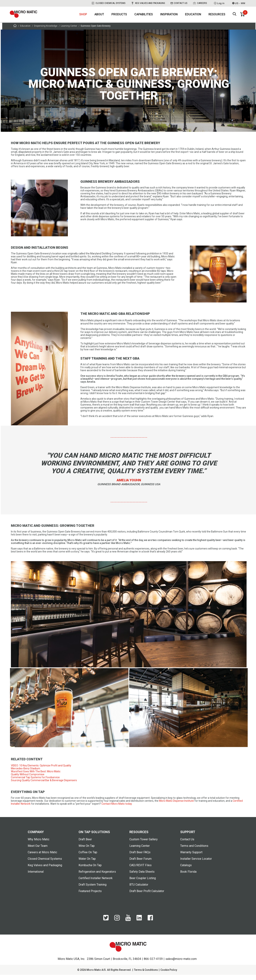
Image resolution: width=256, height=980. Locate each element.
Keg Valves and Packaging (148, 3)
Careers (200, 3)
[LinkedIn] (139, 925)
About (99, 17)
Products (119, 17)
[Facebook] (150, 925)
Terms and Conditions (194, 851)
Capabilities (144, 17)
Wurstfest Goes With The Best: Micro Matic (36, 777)
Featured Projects (90, 896)
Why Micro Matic (39, 845)
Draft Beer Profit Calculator (147, 896)
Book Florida (188, 877)
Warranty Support (191, 858)
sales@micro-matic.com (181, 964)
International (36, 877)
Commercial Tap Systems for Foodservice (35, 783)
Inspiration (169, 17)
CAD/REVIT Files (140, 871)
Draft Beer (85, 845)
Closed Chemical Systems (108, 3)
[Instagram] (117, 925)
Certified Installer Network (96, 883)
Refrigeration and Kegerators (97, 877)
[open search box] (235, 17)
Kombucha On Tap (90, 871)
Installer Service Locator (196, 864)
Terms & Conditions (146, 975)
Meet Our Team (38, 851)
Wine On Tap (87, 851)
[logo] (27, 17)
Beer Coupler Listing (143, 883)
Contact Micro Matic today (117, 809)
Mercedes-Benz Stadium (26, 774)
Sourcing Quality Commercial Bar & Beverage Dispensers (44, 786)
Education (193, 17)
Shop (83, 17)
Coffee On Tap (88, 858)
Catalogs (186, 871)
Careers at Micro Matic (42, 858)
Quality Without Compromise (28, 780)
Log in (219, 3)
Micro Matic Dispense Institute (176, 806)
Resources (217, 17)
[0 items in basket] (242, 17)
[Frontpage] (15, 31)
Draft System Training (93, 890)
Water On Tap (87, 864)
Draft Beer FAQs (140, 858)
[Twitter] (106, 925)
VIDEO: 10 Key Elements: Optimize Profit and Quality (41, 771)
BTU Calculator (139, 890)
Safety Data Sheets (142, 877)
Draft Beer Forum (140, 864)
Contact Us (179, 3)
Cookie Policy (169, 975)
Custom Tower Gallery (144, 845)
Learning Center (69, 31)
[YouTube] (128, 925)
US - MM (239, 3)
